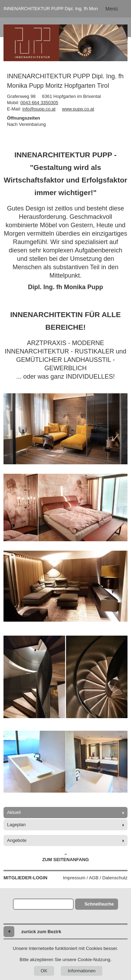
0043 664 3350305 (39, 103)
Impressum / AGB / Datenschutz (95, 878)
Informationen (82, 971)
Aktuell (14, 812)
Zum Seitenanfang (66, 858)
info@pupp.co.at (39, 109)
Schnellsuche (99, 904)
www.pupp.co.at (78, 109)
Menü (112, 9)
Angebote (17, 840)
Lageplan (16, 825)
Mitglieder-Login (26, 878)
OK (44, 971)
